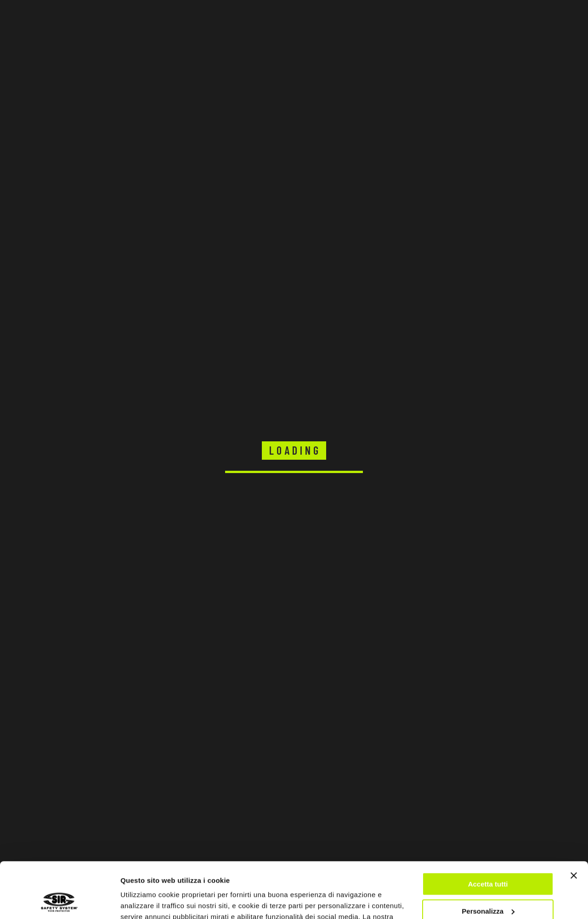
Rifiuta (488, 886)
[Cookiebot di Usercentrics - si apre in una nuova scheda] (59, 901)
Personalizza (488, 859)
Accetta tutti (488, 832)
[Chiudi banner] (574, 823)
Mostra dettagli (145, 901)
